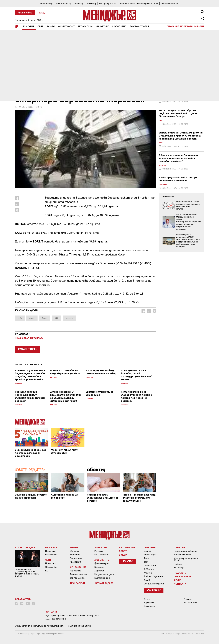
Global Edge (150, 555)
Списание (173, 26)
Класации (99, 567)
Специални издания (154, 584)
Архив (147, 580)
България (29, 26)
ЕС (47, 571)
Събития (199, 26)
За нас (147, 599)
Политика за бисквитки (79, 626)
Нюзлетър (127, 561)
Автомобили (127, 547)
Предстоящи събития (185, 551)
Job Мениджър (77, 578)
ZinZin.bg (91, 4)
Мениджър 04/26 (107, 4)
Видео (123, 555)
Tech (146, 562)
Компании (75, 555)
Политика (50, 551)
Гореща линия (183, 576)
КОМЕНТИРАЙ (28, 349)
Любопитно (119, 26)
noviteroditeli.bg (63, 4)
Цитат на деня (102, 578)
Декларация (149, 606)
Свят (40, 26)
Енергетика (76, 558)
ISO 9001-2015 (190, 603)
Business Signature (153, 576)
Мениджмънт (66, 26)
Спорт (123, 551)
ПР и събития (101, 555)
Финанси (74, 551)
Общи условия (22, 626)
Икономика (75, 562)
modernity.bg (46, 4)
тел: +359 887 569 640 (56, 619)
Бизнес (51, 26)
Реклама (99, 551)
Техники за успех (78, 574)
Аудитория (149, 603)
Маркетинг (102, 26)
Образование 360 (170, 4)
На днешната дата (104, 574)
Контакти (180, 584)
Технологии (85, 26)
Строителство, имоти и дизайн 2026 (138, 4)
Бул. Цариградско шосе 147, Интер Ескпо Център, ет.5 (72, 616)
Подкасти (186, 26)
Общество (51, 555)
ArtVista (148, 573)
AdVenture (149, 569)
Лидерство (76, 571)
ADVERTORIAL (168, 196)
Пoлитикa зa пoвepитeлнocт (48, 626)
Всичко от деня (139, 26)
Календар (179, 568)
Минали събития (182, 555)
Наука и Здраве (104, 583)
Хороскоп (99, 571)
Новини (178, 564)
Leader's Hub (150, 566)
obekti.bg (79, 4)
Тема (146, 558)
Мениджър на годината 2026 (186, 559)
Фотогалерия (102, 563)
